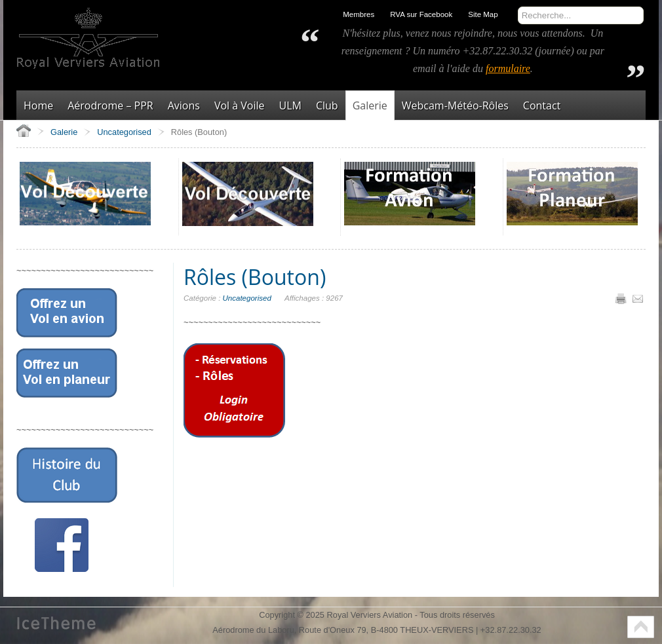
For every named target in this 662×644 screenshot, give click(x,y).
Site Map (483, 14)
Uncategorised (247, 298)
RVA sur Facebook (421, 14)
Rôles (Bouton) (255, 277)
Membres (359, 14)
